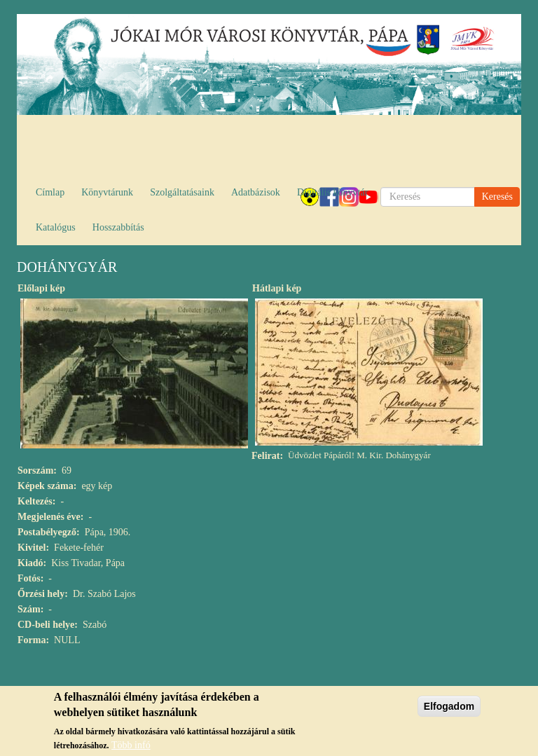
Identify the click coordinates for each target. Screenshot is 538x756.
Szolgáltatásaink (182, 192)
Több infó (131, 749)
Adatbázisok (256, 192)
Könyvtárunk (107, 192)
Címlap (50, 192)
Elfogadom (449, 710)
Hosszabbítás (118, 227)
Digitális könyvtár (333, 192)
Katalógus (56, 227)
